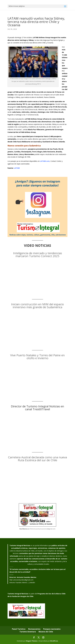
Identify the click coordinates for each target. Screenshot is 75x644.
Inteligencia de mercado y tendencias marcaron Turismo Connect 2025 (37, 255)
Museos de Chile (46, 632)
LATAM (17, 168)
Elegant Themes (32, 641)
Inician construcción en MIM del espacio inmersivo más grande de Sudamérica (37, 306)
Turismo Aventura (28, 632)
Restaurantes (34, 629)
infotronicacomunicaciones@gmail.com (42, 529)
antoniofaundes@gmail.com (23, 580)
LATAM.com (45, 161)
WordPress (54, 641)
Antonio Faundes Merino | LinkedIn (22, 583)
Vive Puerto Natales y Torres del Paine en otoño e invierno (37, 357)
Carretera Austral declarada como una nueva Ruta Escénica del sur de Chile (37, 459)
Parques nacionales (52, 629)
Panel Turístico (19, 629)
